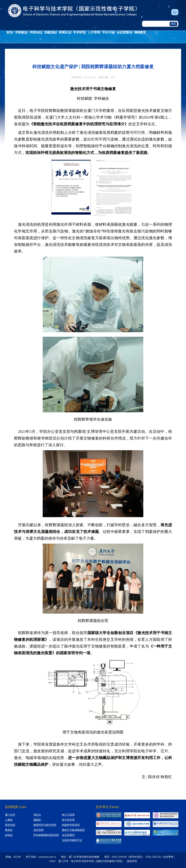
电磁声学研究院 (71, 825)
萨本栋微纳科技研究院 (46, 835)
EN (175, 12)
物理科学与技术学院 (45, 825)
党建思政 (50, 32)
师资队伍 (64, 32)
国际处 (37, 820)
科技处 (9, 835)
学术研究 (79, 32)
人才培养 (94, 32)
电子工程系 (68, 815)
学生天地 (108, 32)
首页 (9, 32)
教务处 (9, 830)
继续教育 (140, 32)
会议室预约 (124, 32)
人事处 (9, 820)
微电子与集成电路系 (73, 830)
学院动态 (35, 32)
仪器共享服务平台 (72, 840)
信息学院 (39, 830)
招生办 (37, 815)
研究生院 (10, 825)
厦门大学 (10, 815)
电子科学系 (68, 820)
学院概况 (21, 32)
